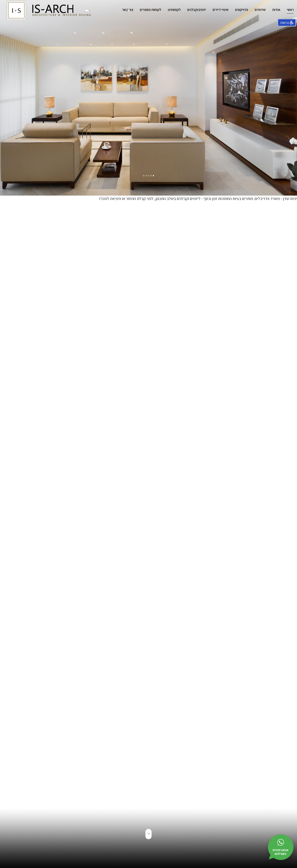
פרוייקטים (242, 10)
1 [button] (154, 175)
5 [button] (144, 175)
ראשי (290, 10)
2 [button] (151, 175)
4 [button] (146, 175)
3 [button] (149, 175)
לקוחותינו (174, 10)
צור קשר (128, 10)
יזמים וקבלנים (197, 10)
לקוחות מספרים (151, 10)
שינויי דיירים (221, 10)
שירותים (260, 10)
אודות (276, 10)
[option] (148, 98)
